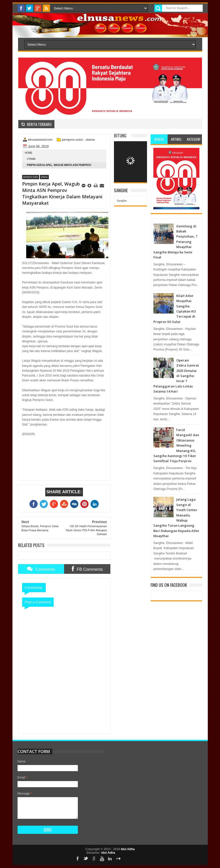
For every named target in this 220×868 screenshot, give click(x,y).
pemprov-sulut (72, 140)
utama (90, 140)
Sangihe (122, 201)
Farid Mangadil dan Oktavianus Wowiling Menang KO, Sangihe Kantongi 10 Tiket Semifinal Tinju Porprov (176, 445)
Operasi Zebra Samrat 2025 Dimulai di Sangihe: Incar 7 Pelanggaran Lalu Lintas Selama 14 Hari (176, 376)
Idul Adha (128, 849)
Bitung (120, 135)
